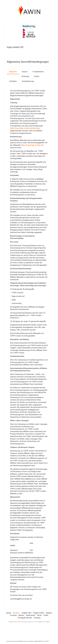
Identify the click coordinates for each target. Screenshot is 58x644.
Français (13, 615)
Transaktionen (38, 72)
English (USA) (39, 613)
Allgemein (13, 72)
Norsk (39, 615)
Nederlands (31, 615)
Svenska (37, 618)
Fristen (37, 76)
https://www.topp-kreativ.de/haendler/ (25, 128)
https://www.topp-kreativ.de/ (32, 145)
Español (49, 613)
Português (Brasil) (25, 618)
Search (25, 72)
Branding (25, 76)
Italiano (21, 615)
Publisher (13, 81)
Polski (46, 615)
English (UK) (27, 613)
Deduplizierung (28, 81)
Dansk (9, 613)
